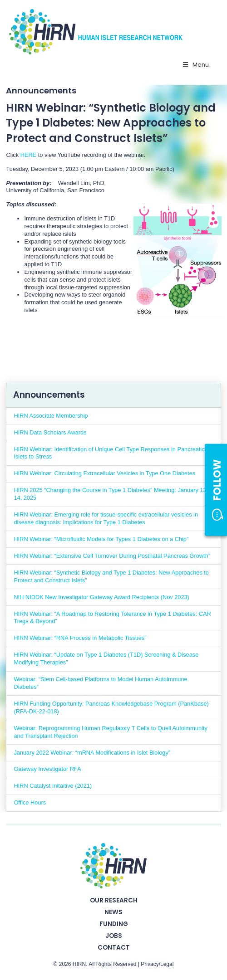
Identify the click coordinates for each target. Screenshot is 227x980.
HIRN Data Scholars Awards (50, 432)
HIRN (79, 964)
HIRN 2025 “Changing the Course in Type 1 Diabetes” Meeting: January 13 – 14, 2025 (112, 494)
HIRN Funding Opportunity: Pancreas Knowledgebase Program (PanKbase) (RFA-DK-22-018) (111, 707)
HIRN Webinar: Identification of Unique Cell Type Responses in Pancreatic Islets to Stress (109, 453)
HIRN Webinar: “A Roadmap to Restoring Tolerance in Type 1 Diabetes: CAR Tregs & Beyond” (112, 618)
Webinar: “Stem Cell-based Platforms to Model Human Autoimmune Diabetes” (100, 683)
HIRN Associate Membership (51, 416)
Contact (114, 948)
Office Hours (30, 802)
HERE (28, 155)
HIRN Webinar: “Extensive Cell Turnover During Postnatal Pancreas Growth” (112, 556)
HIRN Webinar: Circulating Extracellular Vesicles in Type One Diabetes (104, 473)
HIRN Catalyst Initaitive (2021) (53, 786)
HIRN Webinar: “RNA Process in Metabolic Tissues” (80, 638)
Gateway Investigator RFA (47, 769)
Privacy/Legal (157, 964)
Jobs (114, 936)
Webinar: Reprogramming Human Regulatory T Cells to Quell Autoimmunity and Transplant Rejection (110, 732)
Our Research (114, 900)
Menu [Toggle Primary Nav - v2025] (195, 65)
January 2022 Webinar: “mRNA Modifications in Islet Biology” (92, 753)
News (113, 912)
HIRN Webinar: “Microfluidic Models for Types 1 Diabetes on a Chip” (101, 539)
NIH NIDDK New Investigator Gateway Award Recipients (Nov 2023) (101, 597)
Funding (114, 924)
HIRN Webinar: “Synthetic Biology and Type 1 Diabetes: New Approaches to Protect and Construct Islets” (111, 576)
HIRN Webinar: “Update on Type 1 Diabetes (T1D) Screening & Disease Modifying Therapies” (106, 658)
